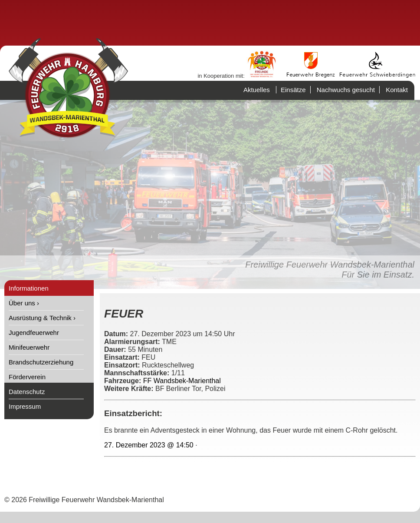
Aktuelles (257, 90)
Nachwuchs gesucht (346, 90)
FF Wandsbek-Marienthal (182, 381)
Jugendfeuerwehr (34, 333)
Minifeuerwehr (29, 347)
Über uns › (24, 303)
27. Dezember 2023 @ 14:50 (149, 445)
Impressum (25, 406)
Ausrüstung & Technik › (42, 318)
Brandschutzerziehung (41, 362)
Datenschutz (27, 392)
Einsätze (293, 90)
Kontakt (397, 90)
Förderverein (27, 377)
